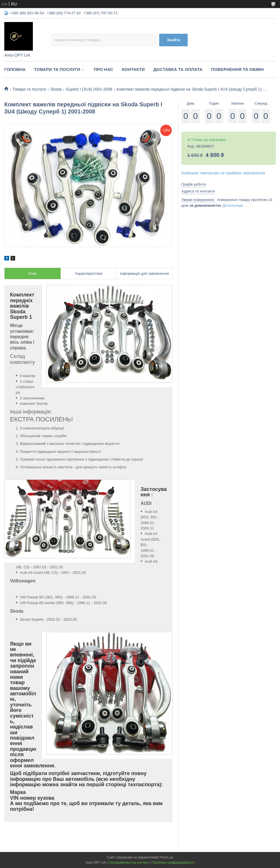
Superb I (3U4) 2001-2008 (89, 89)
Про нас (104, 69)
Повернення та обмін (237, 69)
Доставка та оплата (178, 69)
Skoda (56, 89)
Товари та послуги (57, 69)
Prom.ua (167, 857)
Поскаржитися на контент (129, 863)
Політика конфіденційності (173, 863)
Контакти (133, 69)
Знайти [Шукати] (174, 40)
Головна (15, 69)
